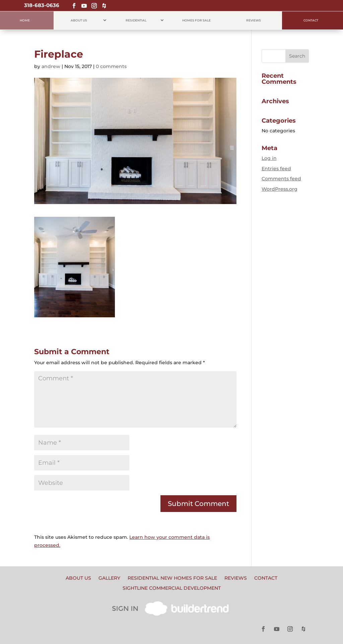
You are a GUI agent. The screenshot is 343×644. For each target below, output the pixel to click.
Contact (311, 20)
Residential (136, 20)
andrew (51, 66)
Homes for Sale (196, 20)
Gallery (109, 578)
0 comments (111, 66)
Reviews (254, 20)
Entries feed (276, 169)
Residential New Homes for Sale (172, 578)
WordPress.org (280, 189)
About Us (79, 20)
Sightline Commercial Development (172, 588)
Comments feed (281, 179)
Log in (269, 158)
